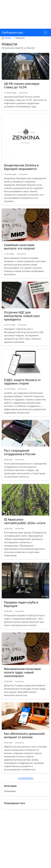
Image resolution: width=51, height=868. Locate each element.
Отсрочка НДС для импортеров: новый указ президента (22, 316)
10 (31, 778)
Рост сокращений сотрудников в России (20, 452)
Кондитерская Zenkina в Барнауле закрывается (21, 167)
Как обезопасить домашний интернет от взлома (24, 735)
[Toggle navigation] (46, 33)
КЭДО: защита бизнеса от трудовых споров (22, 382)
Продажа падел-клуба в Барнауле (21, 604)
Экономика (23, 93)
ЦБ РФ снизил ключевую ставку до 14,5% (22, 85)
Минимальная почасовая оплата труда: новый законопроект (22, 672)
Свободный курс (13, 32)
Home (8, 38)
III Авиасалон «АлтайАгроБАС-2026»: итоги (25, 521)
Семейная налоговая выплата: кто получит (20, 247)
